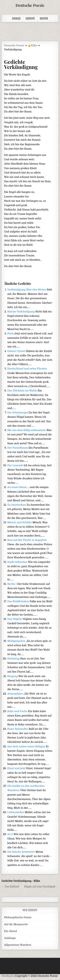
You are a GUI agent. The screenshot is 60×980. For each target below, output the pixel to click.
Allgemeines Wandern (18, 945)
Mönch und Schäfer (20, 522)
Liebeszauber (16, 812)
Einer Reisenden (18, 729)
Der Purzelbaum (18, 448)
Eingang (13, 676)
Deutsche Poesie (30, 5)
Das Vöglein (15, 619)
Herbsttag (14, 659)
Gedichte (30, 18)
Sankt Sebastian (18, 562)
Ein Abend (10, 931)
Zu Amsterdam (17, 505)
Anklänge (10, 938)
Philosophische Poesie (18, 917)
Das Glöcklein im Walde (22, 391)
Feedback (7, 976)
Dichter (44, 18)
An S (10, 834)
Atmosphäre (15, 694)
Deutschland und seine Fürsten (27, 369)
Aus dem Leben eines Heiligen (26, 747)
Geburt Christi (16, 351)
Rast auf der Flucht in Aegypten (27, 540)
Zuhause (16, 18)
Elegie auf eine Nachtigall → (41, 887)
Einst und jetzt (17, 768)
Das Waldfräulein (18, 601)
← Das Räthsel (10, 887)
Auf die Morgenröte (16, 924)
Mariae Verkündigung (21, 312)
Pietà (11, 334)
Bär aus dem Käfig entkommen (27, 430)
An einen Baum (17, 487)
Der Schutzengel (18, 413)
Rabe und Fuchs (18, 711)
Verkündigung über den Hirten (27, 290)
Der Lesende (15, 465)
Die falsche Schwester (21, 852)
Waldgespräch (16, 641)
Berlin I (12, 584)
